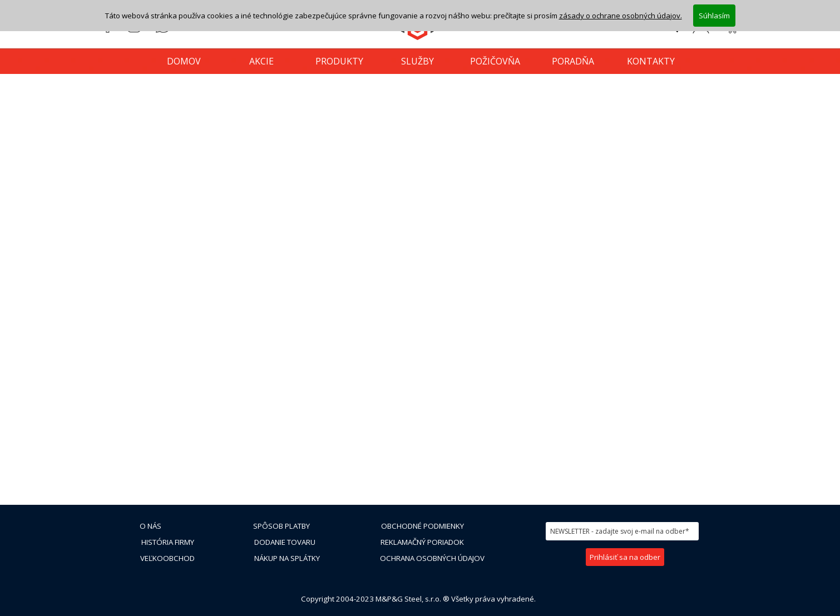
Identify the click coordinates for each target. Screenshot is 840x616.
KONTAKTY (651, 61)
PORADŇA (573, 61)
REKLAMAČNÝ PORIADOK (422, 542)
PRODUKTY (339, 61)
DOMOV (184, 61)
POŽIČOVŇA (495, 61)
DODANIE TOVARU (285, 542)
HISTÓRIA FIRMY (168, 542)
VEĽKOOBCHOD (167, 558)
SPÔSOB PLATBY (281, 526)
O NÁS (150, 526)
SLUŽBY (417, 61)
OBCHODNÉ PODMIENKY (423, 526)
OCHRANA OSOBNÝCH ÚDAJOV (432, 558)
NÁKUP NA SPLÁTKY (287, 558)
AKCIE (261, 61)
